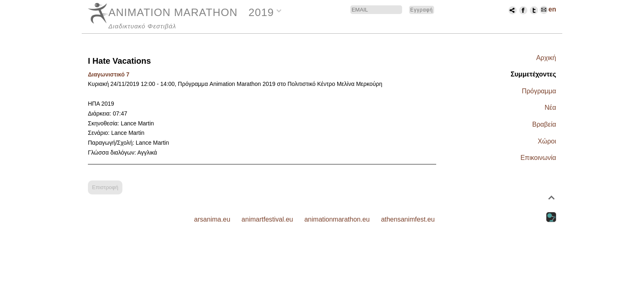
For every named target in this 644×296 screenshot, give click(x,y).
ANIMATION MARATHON (173, 12)
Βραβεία (544, 124)
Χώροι (547, 141)
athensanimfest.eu (408, 219)
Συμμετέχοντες (533, 74)
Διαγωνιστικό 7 (109, 74)
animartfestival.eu (267, 219)
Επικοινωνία (538, 158)
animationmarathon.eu (337, 219)
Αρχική (546, 58)
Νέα (550, 108)
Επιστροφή (105, 187)
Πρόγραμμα (539, 91)
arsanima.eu (212, 219)
